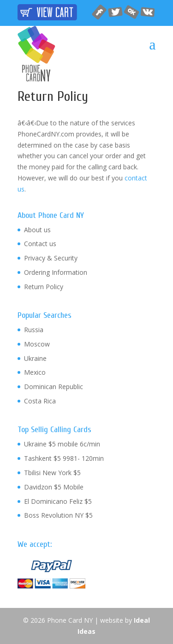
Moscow (37, 344)
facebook (99, 12)
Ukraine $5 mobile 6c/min (62, 444)
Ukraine (35, 358)
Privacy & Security (51, 258)
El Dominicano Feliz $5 (58, 501)
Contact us (40, 244)
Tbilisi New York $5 (52, 473)
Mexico (35, 372)
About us (37, 230)
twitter (116, 12)
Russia (34, 330)
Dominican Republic (54, 387)
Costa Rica (40, 401)
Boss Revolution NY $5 (58, 515)
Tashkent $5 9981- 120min (64, 458)
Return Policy (44, 287)
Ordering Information (56, 272)
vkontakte (148, 12)
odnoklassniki (132, 12)
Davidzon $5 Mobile (54, 487)
